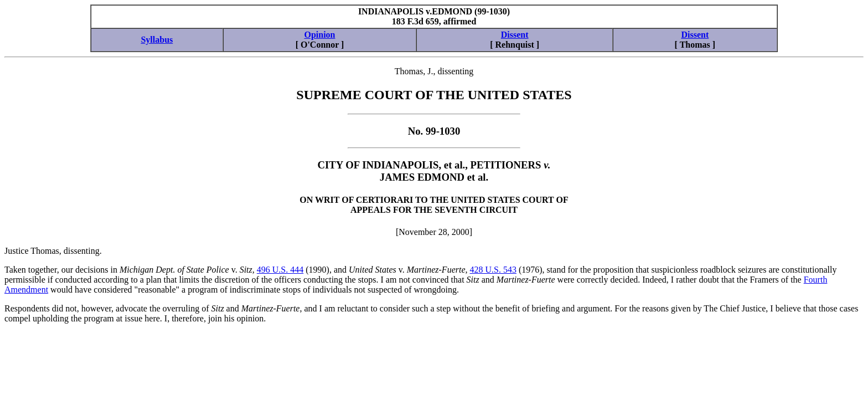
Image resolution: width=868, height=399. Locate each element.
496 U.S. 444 (280, 270)
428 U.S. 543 (493, 270)
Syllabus (157, 40)
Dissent (515, 35)
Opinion (319, 35)
